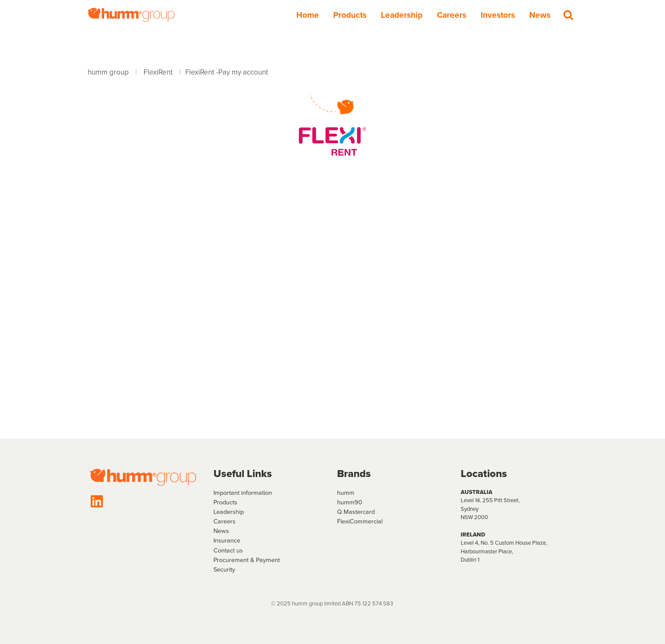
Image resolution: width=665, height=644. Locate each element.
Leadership (402, 15)
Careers (452, 15)
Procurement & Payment (247, 560)
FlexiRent (158, 72)
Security (224, 569)
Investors (498, 15)
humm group (108, 72)
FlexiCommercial (360, 521)
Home (308, 15)
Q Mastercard (356, 512)
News (540, 15)
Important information (243, 493)
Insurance (227, 540)
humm (346, 493)
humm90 (350, 502)
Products (350, 15)
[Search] (568, 15)
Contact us (228, 550)
